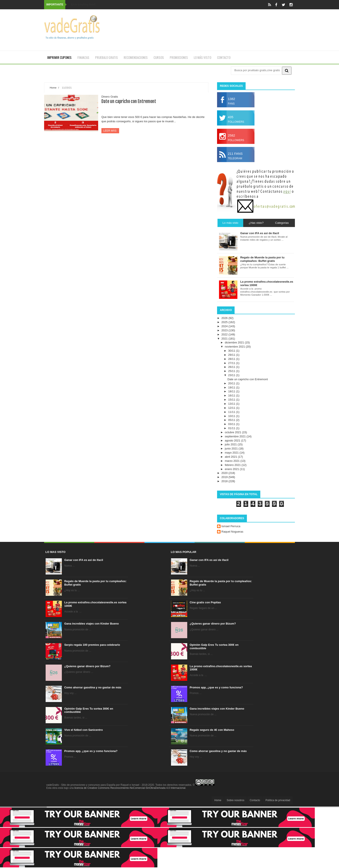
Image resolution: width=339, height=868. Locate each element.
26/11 (232, 367)
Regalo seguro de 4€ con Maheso (212, 730)
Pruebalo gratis (106, 57)
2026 (225, 318)
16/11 (232, 395)
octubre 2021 (233, 432)
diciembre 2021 (235, 342)
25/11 (232, 371)
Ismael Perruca (231, 526)
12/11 (232, 408)
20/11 (232, 383)
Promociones (179, 57)
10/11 (232, 416)
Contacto (224, 57)
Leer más (110, 131)
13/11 (232, 404)
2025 (225, 322)
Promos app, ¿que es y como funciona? (91, 751)
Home (53, 88)
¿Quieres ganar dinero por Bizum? (87, 666)
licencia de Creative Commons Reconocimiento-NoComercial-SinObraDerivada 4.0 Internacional (130, 788)
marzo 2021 (233, 461)
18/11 (232, 391)
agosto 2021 (233, 440)
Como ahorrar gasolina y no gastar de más (93, 687)
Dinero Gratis (110, 97)
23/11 (232, 375)
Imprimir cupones (59, 57)
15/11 (232, 400)
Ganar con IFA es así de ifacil (84, 560)
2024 (225, 326)
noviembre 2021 (235, 347)
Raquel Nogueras (232, 532)
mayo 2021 (232, 453)
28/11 (232, 359)
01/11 (232, 428)
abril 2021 (231, 457)
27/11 (232, 363)
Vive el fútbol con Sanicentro (83, 730)
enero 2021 (232, 469)
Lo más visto (202, 57)
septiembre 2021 (236, 436)
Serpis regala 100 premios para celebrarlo (92, 645)
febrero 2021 (233, 465)
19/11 (232, 387)
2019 (225, 477)
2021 (225, 339)
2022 (225, 334)
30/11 (232, 351)
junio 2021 (232, 448)
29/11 (232, 355)
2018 (225, 481)
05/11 (232, 420)
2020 (225, 473)
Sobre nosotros (236, 800)
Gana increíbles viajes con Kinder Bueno (91, 624)
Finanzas (83, 57)
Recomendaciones (136, 57)
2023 (225, 330)
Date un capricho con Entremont (129, 101)
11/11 (232, 412)
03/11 (232, 424)
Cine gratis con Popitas (205, 602)
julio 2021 (231, 444)
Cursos (159, 57)
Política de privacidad (278, 800)
